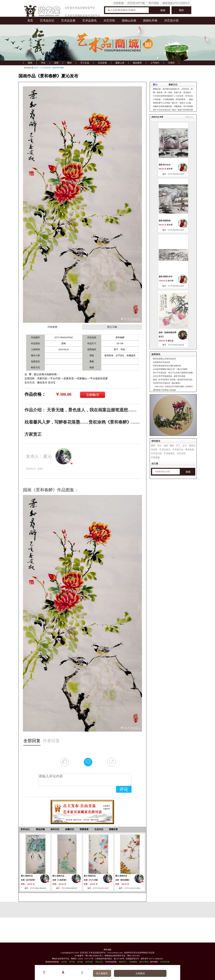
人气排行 (155, 63)
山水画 (64, 962)
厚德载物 (133, 962)
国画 (30, 63)
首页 (30, 21)
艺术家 (63, 972)
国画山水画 (129, 21)
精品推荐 (137, 63)
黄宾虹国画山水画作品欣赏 (164, 359)
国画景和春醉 (58, 68)
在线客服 (119, 3)
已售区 (171, 63)
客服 (44, 972)
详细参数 (52, 327)
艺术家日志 (178, 450)
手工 (178, 446)
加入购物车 (102, 973)
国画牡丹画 (150, 21)
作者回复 (51, 741)
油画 (56, 63)
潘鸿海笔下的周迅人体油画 (164, 390)
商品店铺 (40, 829)
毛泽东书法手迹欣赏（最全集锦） (167, 383)
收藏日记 (70, 829)
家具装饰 (190, 450)
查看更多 (189, 117)
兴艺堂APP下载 (136, 3)
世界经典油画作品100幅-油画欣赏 (167, 366)
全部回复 (32, 741)
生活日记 (99, 829)
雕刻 (69, 63)
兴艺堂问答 (156, 453)
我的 (181, 10)
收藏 (82, 972)
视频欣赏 (113, 829)
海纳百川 (123, 962)
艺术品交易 (68, 21)
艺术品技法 (165, 450)
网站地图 (107, 950)
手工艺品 (85, 63)
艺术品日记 (47, 21)
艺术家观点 (169, 453)
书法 (43, 63)
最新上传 (120, 63)
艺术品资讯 (89, 21)
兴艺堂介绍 (171, 21)
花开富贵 (89, 962)
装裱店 (192, 446)
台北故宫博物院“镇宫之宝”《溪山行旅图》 (171, 369)
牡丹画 (72, 962)
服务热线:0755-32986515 (176, 3)
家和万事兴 (144, 962)
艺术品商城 (45, 68)
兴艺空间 (109, 21)
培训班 (154, 450)
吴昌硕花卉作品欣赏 (162, 362)
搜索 (163, 10)
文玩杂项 (102, 63)
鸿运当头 (99, 962)
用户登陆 (154, 3)
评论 (124, 789)
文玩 (185, 446)
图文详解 (112, 327)
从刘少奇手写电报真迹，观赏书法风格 (169, 376)
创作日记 (55, 829)
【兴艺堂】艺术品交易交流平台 (92, 953)
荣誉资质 (84, 829)
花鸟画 (80, 962)
